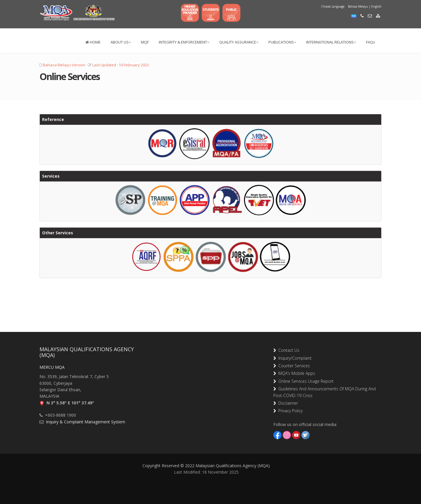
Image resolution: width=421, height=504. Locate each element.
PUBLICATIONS (282, 42)
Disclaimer (287, 403)
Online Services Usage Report (305, 381)
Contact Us (288, 350)
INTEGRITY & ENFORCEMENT (184, 42)
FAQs (371, 42)
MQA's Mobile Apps (296, 373)
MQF (145, 42)
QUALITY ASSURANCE (239, 42)
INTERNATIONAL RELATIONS (331, 42)
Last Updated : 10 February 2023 (121, 65)
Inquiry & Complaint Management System (84, 422)
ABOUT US (121, 42)
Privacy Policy (289, 411)
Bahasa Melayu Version (64, 65)
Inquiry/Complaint (294, 358)
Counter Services (293, 366)
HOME (93, 42)
